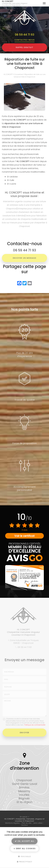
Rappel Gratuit (25, 47)
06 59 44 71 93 (25, 35)
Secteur (25, 825)
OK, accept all (24, 841)
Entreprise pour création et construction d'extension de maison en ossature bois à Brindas (23, 212)
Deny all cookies (24, 849)
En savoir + (25, 817)
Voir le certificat (24, 536)
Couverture (19, 74)
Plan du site (27, 823)
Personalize (25, 856)
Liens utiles (38, 823)
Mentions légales (12, 823)
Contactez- (25, 40)
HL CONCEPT (17, 3)
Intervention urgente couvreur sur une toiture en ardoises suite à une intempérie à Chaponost (25, 205)
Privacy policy (24, 862)
